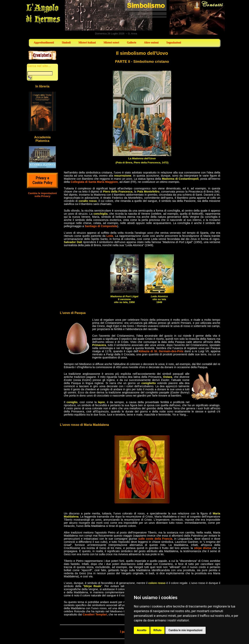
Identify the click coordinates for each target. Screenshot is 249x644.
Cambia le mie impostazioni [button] (185, 630)
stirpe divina (203, 548)
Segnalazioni (174, 42)
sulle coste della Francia (155, 539)
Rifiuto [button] (158, 630)
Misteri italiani (87, 42)
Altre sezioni (151, 42)
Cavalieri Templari (95, 614)
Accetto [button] (142, 630)
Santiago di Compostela (101, 226)
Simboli (66, 42)
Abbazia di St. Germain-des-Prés (161, 351)
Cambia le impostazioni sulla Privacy (42, 195)
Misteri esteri (111, 42)
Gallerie (132, 42)
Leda (110, 236)
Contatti (197, 17)
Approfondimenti (44, 42)
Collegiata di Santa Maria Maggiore (94, 182)
